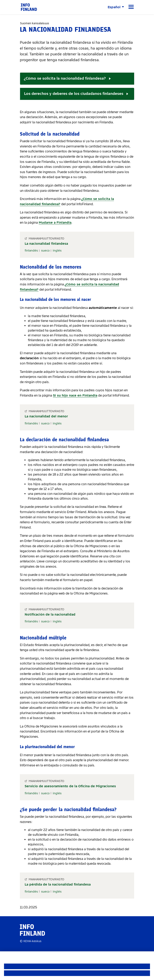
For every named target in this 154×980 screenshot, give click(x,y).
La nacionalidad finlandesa (46, 244)
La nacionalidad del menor (46, 416)
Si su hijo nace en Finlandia (75, 395)
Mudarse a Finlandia (55, 223)
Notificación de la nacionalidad (50, 614)
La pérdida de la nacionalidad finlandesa (58, 884)
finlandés (31, 251)
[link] (29, 7)
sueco (45, 251)
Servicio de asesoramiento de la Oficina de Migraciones (70, 786)
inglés (57, 251)
